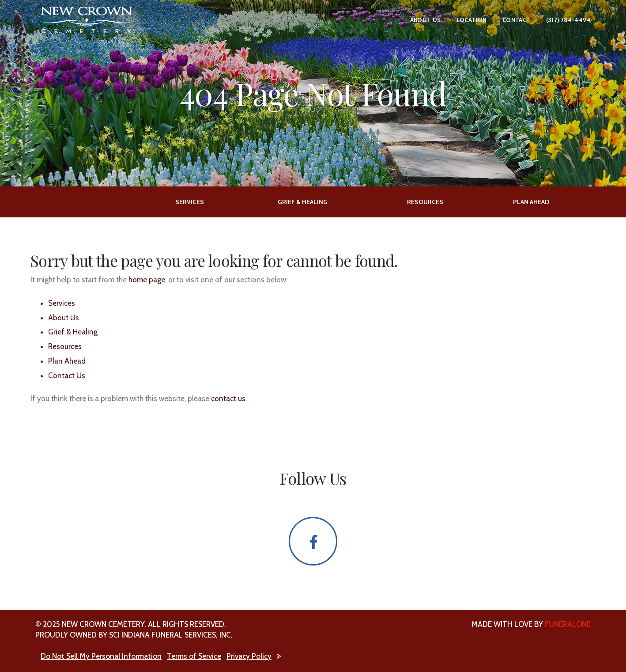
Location (472, 20)
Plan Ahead (67, 361)
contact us (228, 399)
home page (147, 280)
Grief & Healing (73, 332)
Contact (517, 20)
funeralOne (568, 624)
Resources (65, 346)
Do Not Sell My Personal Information (101, 656)
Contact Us (67, 376)
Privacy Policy (249, 656)
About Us (426, 20)
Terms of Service (194, 656)
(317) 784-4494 (568, 20)
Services (62, 303)
